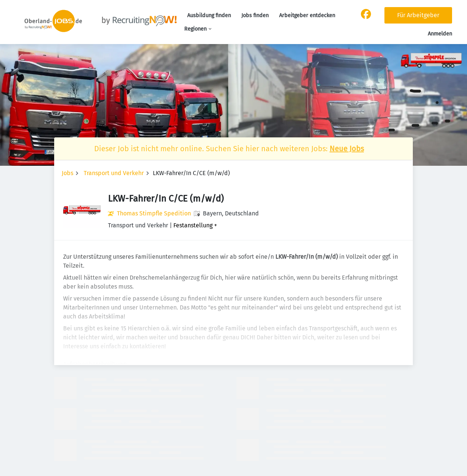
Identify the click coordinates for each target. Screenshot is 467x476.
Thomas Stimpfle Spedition (154, 213)
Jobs (67, 173)
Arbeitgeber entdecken (307, 15)
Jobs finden (255, 15)
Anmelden (440, 34)
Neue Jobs (347, 149)
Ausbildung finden (209, 15)
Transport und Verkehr (114, 173)
